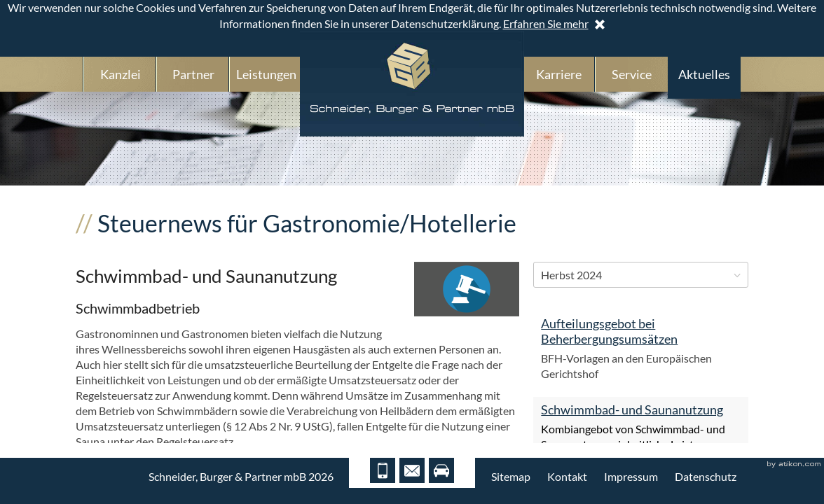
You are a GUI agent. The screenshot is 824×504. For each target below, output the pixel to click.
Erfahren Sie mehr (546, 23)
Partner (193, 74)
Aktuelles (704, 74)
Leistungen (266, 74)
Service (632, 74)
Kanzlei (121, 74)
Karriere (559, 74)
